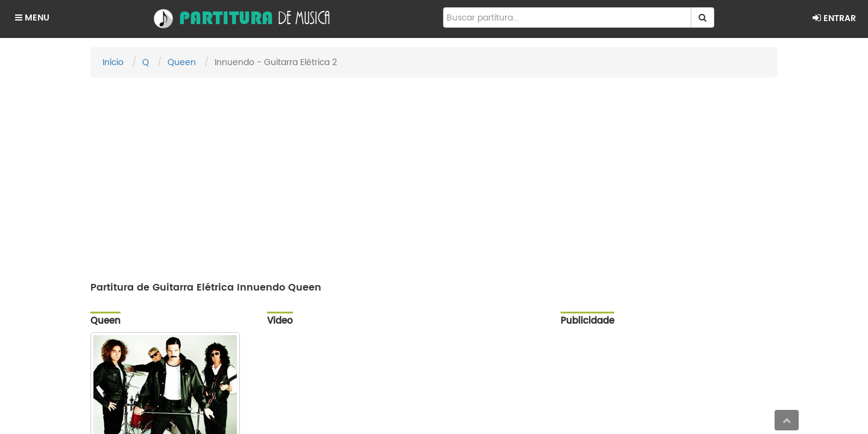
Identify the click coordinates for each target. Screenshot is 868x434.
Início (113, 62)
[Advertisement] (434, 174)
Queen (182, 62)
